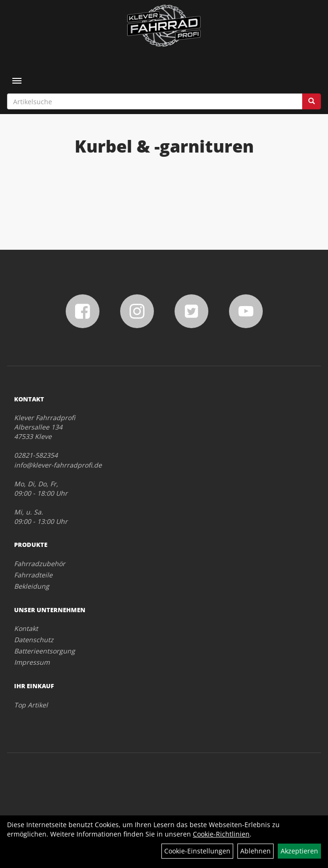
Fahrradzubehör (40, 564)
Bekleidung (32, 586)
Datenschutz (34, 640)
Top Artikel (31, 705)
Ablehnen (256, 851)
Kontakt (26, 628)
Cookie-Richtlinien (221, 834)
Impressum (32, 662)
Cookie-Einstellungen (197, 851)
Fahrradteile (33, 575)
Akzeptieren (299, 851)
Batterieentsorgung (45, 651)
